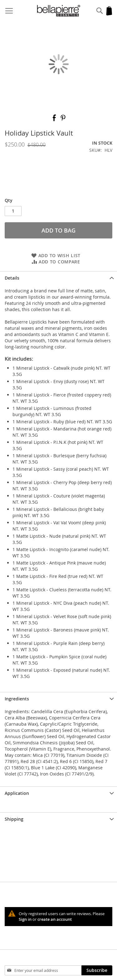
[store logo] (59, 11)
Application (17, 793)
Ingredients (17, 699)
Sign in (25, 919)
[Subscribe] (97, 970)
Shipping (14, 819)
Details (12, 278)
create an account (55, 919)
